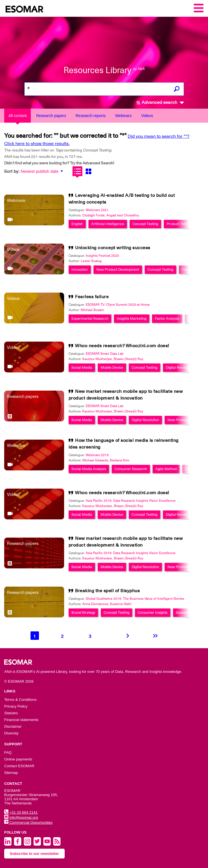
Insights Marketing (132, 319)
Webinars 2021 (97, 210)
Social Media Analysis (89, 469)
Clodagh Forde (94, 215)
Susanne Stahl (121, 604)
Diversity (11, 733)
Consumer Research (131, 469)
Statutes (11, 713)
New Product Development (118, 269)
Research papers (51, 116)
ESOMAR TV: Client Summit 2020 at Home (118, 305)
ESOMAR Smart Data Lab (105, 354)
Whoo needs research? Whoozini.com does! (122, 346)
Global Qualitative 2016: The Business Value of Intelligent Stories (135, 599)
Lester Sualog (91, 261)
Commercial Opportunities (28, 823)
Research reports (91, 116)
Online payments (18, 759)
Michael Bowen (92, 310)
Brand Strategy (83, 613)
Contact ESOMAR (19, 766)
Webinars (123, 116)
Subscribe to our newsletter (34, 854)
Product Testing (179, 224)
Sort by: (12, 171)
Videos (147, 116)
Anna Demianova (95, 604)
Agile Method (166, 469)
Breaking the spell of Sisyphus (107, 591)
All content (17, 116)
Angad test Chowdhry (123, 215)
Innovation (80, 269)
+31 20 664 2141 (21, 812)
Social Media (82, 368)
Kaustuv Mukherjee (97, 359)
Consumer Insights (153, 613)
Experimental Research (90, 319)
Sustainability (186, 613)
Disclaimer (13, 726)
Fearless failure (92, 297)
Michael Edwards (95, 460)
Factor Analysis (167, 319)
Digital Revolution (179, 368)
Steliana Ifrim (120, 460)
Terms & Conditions (20, 700)
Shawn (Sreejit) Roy (128, 359)
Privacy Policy (16, 706)
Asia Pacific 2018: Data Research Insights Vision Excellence (131, 501)
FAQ (8, 753)
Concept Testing (145, 224)
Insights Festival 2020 (102, 256)
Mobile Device (112, 368)
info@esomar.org (21, 817)
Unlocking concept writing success (113, 248)
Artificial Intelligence (108, 224)
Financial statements (21, 720)
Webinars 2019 (97, 455)
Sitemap (11, 773)
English (77, 224)
